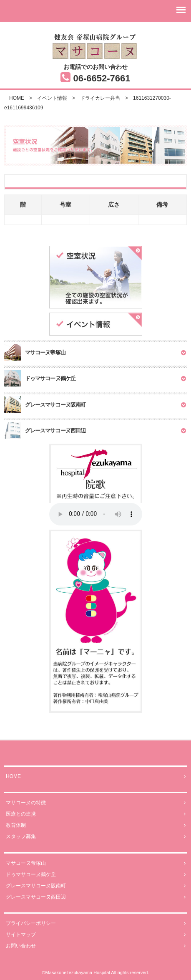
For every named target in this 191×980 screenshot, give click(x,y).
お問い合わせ (96, 946)
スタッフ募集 (96, 837)
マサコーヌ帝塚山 (96, 863)
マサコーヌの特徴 (96, 803)
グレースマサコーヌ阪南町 (96, 886)
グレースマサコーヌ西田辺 (96, 897)
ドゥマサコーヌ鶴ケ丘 (96, 875)
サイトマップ (96, 935)
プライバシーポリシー (96, 923)
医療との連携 (96, 814)
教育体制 (96, 825)
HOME (96, 777)
